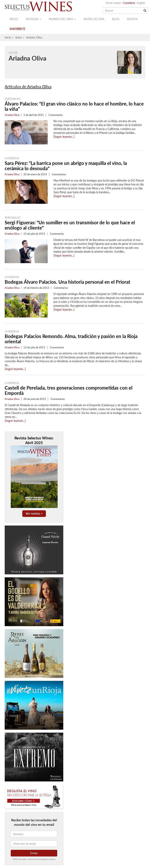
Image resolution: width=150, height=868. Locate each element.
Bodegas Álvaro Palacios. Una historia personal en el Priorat (67, 282)
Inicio (14, 19)
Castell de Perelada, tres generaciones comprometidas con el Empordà (69, 390)
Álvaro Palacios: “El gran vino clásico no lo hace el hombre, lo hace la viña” (74, 106)
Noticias (33, 19)
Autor (19, 37)
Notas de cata (94, 19)
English (141, 3)
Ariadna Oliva (34, 37)
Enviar (34, 853)
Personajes (13, 99)
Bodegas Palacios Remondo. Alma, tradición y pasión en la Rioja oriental (71, 339)
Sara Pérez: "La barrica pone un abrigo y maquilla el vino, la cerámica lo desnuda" (66, 166)
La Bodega (12, 158)
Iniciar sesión (113, 3)
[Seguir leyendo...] (64, 137)
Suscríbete (17, 29)
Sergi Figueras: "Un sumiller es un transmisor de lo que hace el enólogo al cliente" (70, 225)
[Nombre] (34, 834)
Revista (132, 19)
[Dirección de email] (34, 844)
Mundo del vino (62, 19)
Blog (116, 19)
